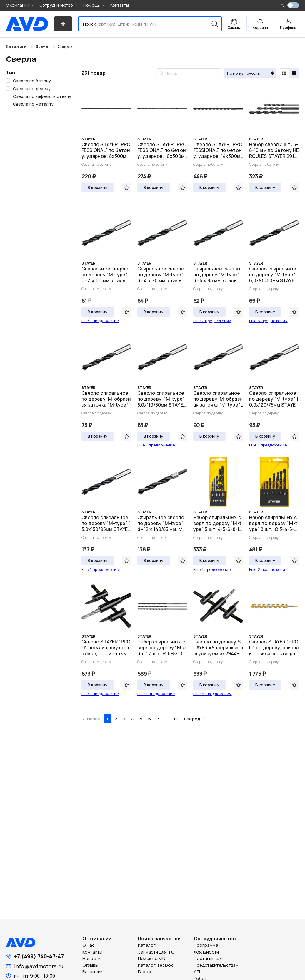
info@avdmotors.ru (39, 966)
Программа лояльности (206, 949)
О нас (89, 945)
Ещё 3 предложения (268, 321)
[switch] (293, 5)
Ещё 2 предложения (268, 569)
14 (176, 719)
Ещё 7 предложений (212, 321)
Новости (91, 958)
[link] (43, 46)
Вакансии (92, 972)
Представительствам (216, 965)
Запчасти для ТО (156, 952)
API (197, 972)
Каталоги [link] (17, 46)
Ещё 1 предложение (100, 321)
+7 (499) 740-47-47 (39, 956)
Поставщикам (208, 958)
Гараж (145, 972)
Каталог (147, 945)
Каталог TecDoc (156, 965)
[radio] (284, 73)
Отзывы (90, 965)
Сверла (65, 46)
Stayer (43, 46)
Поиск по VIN (152, 958)
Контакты (120, 5)
